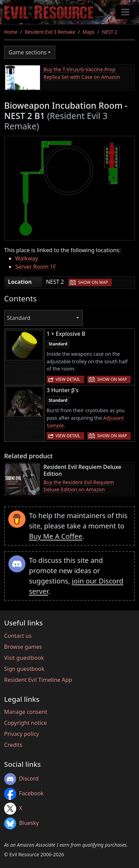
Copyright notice (26, 723)
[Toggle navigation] (125, 12)
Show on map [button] (93, 282)
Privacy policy (22, 734)
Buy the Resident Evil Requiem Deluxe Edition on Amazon (79, 486)
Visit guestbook (24, 658)
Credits (13, 745)
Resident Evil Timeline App (38, 680)
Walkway (27, 258)
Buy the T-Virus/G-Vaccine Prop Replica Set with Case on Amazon (82, 73)
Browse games (23, 647)
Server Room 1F (36, 267)
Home (11, 32)
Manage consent (26, 712)
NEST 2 (109, 32)
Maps (89, 32)
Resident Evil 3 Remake (50, 32)
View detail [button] (68, 379)
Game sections (28, 52)
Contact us (18, 636)
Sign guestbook (24, 669)
